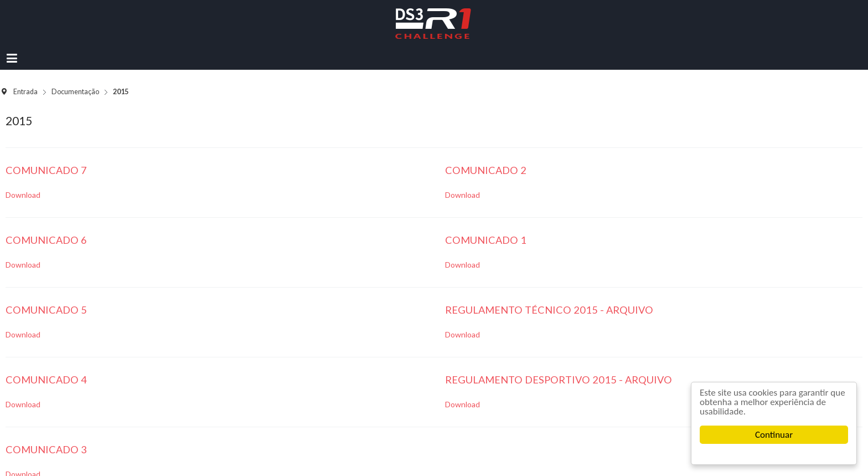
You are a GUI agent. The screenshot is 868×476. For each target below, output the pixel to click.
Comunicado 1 (486, 240)
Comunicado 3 (46, 449)
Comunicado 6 (46, 240)
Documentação (75, 92)
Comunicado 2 (486, 170)
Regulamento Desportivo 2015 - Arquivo (559, 380)
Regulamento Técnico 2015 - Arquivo (549, 310)
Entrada (25, 92)
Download (23, 195)
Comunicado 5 (46, 310)
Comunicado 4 (46, 380)
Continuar (774, 435)
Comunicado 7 (46, 170)
